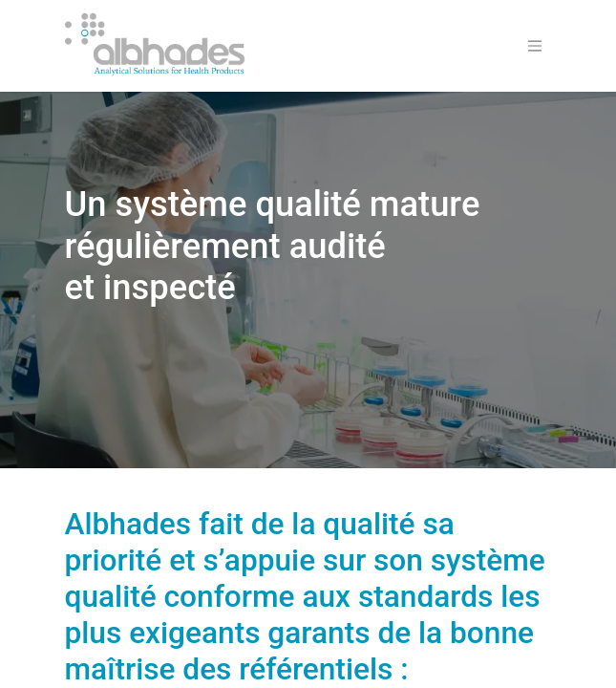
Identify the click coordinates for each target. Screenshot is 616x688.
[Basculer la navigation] (535, 46)
